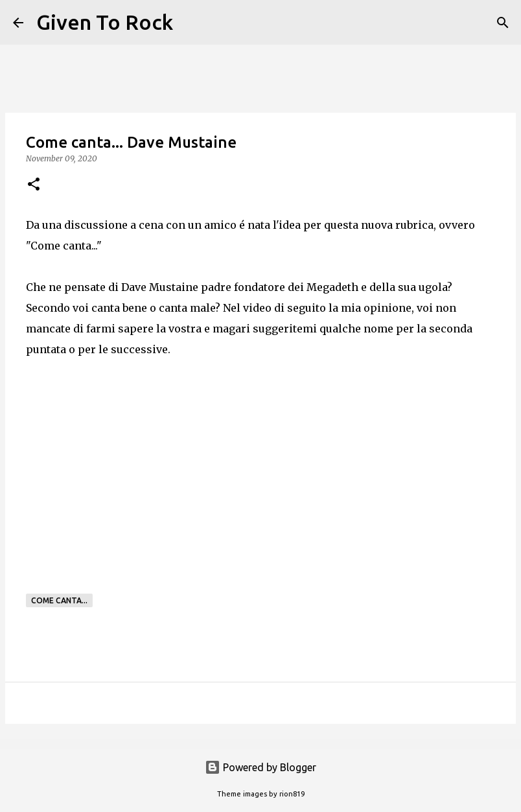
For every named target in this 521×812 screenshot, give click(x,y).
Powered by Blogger (260, 767)
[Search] (191, 23)
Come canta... (59, 600)
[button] (34, 185)
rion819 (292, 794)
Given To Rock (105, 22)
